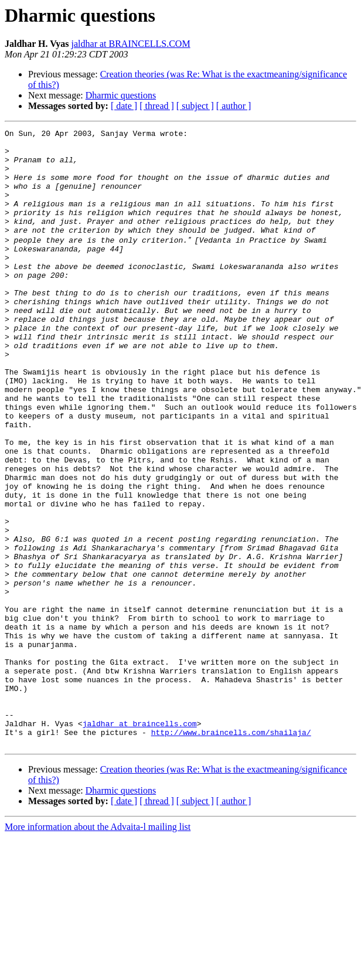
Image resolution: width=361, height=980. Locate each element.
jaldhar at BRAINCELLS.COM (131, 44)
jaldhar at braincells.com (140, 842)
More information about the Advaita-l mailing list (98, 949)
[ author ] (234, 106)
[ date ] (124, 106)
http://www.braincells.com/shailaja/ (231, 852)
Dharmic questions (121, 95)
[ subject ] (195, 106)
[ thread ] (157, 106)
